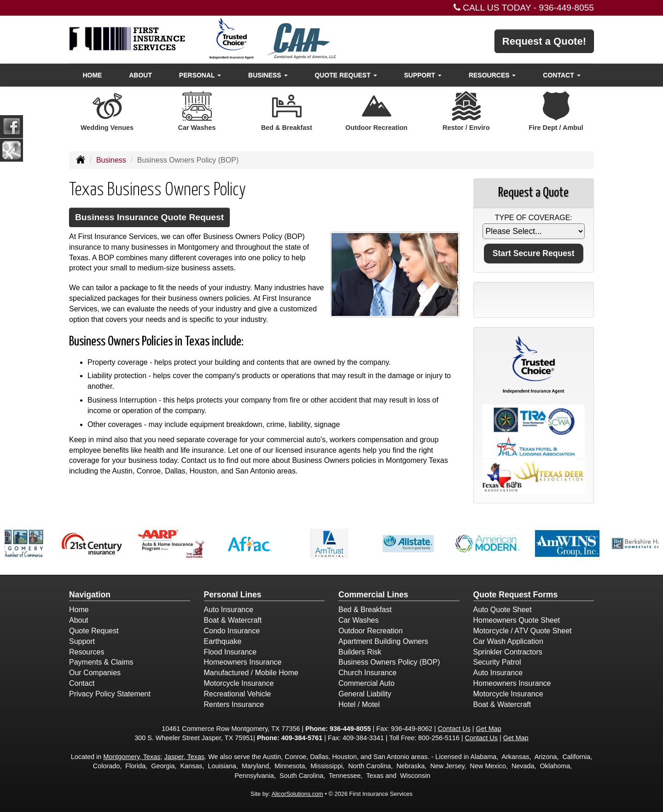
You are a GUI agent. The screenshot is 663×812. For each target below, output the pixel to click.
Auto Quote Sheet (503, 610)
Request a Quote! (544, 41)
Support (82, 641)
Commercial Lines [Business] (373, 595)
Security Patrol (497, 662)
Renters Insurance (234, 704)
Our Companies (95, 673)
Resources (87, 652)
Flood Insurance (230, 652)
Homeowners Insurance (243, 662)
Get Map (489, 729)
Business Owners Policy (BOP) (389, 662)
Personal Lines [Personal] (233, 595)
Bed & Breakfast (365, 610)
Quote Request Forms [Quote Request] (516, 595)
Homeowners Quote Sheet (517, 620)
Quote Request (94, 631)
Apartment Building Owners (383, 641)
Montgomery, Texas (132, 757)
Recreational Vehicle (238, 694)
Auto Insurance (229, 610)
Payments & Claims (101, 662)
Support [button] (423, 75)
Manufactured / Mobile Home (251, 673)
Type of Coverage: (534, 218)
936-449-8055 (567, 8)
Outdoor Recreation (371, 631)
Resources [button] (492, 75)
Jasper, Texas (184, 757)
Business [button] (268, 75)
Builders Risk (360, 652)
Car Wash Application (508, 641)
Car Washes (358, 620)
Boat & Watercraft (233, 620)
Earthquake (223, 641)
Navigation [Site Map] (90, 595)
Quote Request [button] (346, 75)
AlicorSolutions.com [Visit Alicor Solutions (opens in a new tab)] (297, 794)
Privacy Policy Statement (110, 694)
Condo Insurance (232, 631)
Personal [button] (200, 75)
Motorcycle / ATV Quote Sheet (523, 631)
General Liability (365, 694)
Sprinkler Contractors (508, 652)
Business (111, 160)
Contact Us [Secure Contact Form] (454, 729)
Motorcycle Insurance (239, 683)
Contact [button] (561, 75)
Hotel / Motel (359, 704)
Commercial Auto (366, 683)
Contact (82, 683)
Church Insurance (367, 673)
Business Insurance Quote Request (149, 217)
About (140, 75)
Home (92, 75)
